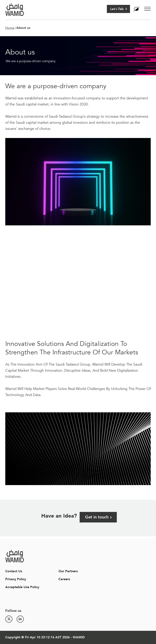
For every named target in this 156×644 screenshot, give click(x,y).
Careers (64, 579)
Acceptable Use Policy (22, 587)
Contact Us (14, 571)
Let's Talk (117, 9)
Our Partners (68, 571)
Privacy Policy (16, 579)
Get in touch (97, 517)
